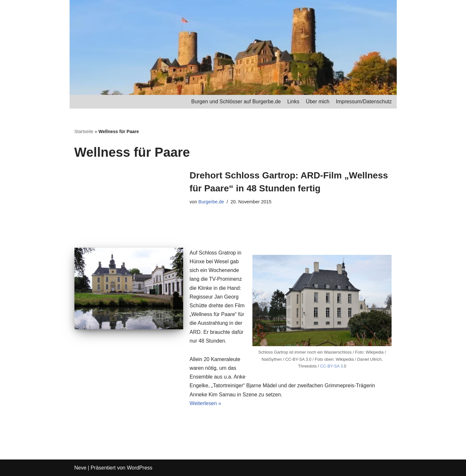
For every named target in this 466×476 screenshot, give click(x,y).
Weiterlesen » (205, 403)
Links (293, 102)
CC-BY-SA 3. (332, 366)
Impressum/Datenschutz (364, 102)
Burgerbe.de (211, 202)
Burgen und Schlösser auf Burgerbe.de (236, 102)
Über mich (318, 102)
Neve (80, 468)
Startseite (84, 131)
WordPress (140, 468)
